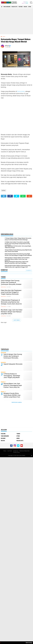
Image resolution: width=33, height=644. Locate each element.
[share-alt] (4, 196)
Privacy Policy (16, 452)
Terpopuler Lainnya (17, 402)
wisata (25, 7)
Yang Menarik (7, 7)
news (18, 438)
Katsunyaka (21, 91)
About (5, 451)
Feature (21, 7)
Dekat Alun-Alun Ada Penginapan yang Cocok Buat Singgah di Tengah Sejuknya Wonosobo (11, 292)
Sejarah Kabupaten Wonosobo (13, 364)
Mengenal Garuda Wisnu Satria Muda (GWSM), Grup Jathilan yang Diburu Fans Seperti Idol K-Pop (12, 396)
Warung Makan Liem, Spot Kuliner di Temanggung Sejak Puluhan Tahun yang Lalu (13, 385)
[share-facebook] (10, 196)
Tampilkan (29, 270)
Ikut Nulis (10, 451)
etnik (30, 7)
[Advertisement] (16, 21)
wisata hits (14, 7)
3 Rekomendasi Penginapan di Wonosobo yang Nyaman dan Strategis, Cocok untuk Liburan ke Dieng (11, 303)
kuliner (4, 37)
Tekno (18, 434)
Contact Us (16, 451)
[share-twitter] (16, 196)
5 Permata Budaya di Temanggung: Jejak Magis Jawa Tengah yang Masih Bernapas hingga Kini (12, 377)
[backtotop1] (32, 456)
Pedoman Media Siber (25, 451)
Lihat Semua (17, 320)
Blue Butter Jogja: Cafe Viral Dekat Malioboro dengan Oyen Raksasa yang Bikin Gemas (12, 312)
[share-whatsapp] (23, 196)
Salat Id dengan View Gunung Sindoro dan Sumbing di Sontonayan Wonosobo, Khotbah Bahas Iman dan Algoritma (11, 283)
